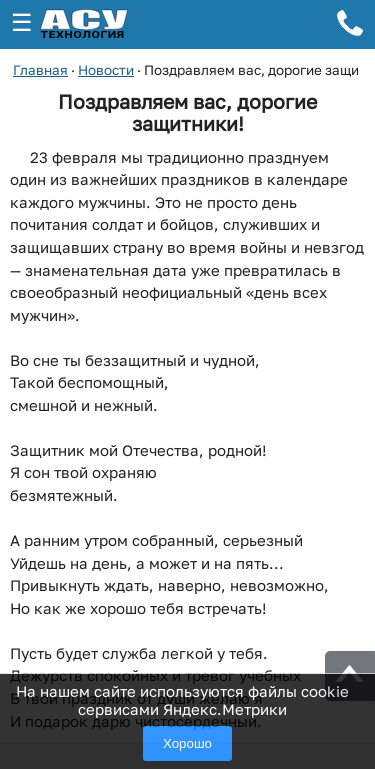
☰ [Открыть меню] (22, 22)
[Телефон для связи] (350, 26)
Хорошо (187, 743)
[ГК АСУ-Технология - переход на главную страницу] (106, 24)
